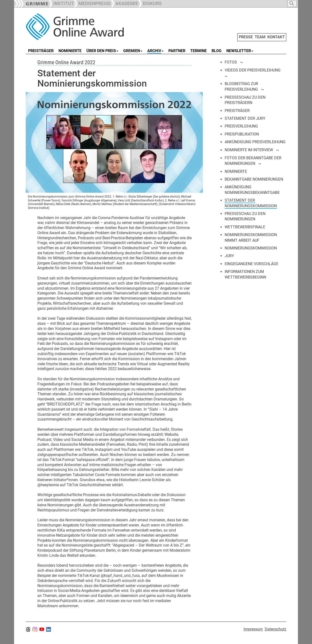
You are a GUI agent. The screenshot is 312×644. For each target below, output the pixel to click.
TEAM (260, 37)
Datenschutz (275, 629)
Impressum (253, 629)
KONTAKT (276, 37)
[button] (92, 3)
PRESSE (246, 37)
